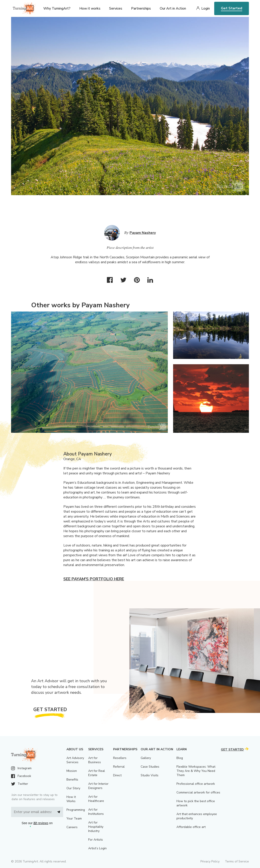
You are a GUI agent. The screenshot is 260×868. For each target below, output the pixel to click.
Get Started (232, 8)
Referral (119, 767)
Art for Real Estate (97, 773)
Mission (72, 771)
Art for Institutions (96, 812)
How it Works (71, 799)
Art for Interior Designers (98, 786)
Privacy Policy (210, 861)
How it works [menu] (90, 8)
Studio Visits (150, 775)
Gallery (146, 758)
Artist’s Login (97, 848)
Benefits (72, 780)
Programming (76, 810)
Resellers (120, 758)
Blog (180, 758)
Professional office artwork (196, 784)
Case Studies (150, 767)
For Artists (96, 840)
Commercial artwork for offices (198, 792)
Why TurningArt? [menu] (57, 8)
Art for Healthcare (96, 799)
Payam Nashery (143, 233)
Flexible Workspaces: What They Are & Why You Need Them (196, 771)
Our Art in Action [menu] (173, 8)
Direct (117, 775)
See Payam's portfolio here (94, 579)
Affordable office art (191, 827)
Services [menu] (116, 8)
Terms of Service (237, 861)
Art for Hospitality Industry (96, 827)
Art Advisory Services (75, 760)
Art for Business (95, 760)
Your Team (74, 818)
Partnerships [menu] (141, 8)
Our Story (73, 788)
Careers (72, 827)
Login (206, 8)
